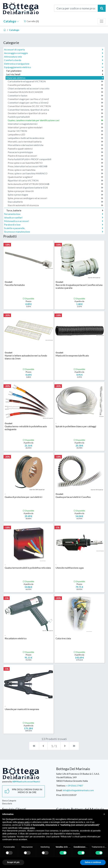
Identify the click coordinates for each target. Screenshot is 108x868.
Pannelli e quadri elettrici (55, 149)
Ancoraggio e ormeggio (54, 53)
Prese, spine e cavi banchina (55, 170)
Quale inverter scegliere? (55, 177)
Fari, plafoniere (55, 71)
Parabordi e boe (54, 225)
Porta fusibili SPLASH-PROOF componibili (55, 159)
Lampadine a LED (55, 134)
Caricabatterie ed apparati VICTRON (55, 81)
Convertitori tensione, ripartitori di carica (55, 110)
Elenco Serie (7, 804)
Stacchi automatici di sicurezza (55, 205)
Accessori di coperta (54, 50)
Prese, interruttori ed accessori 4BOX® (55, 166)
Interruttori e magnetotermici (55, 124)
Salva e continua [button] (93, 862)
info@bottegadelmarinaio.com (78, 790)
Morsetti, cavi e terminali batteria (55, 142)
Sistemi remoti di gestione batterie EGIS (55, 188)
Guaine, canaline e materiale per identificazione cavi (55, 120)
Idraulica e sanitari (54, 218)
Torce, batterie (55, 210)
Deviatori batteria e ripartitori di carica (55, 113)
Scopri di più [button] (13, 862)
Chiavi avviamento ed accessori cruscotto (55, 88)
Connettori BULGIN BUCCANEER (55, 92)
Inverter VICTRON (55, 131)
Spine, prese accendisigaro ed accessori (55, 198)
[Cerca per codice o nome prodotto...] (76, 8)
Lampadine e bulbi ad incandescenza (55, 138)
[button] (104, 814)
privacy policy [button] (24, 822)
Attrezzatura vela (54, 57)
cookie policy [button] (29, 828)
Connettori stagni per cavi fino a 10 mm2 (55, 103)
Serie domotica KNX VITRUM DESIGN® (55, 184)
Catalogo (11, 21)
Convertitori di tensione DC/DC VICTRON (55, 106)
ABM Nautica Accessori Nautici (26, 782)
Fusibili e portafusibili (55, 117)
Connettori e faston (55, 96)
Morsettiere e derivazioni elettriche (55, 145)
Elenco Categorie (9, 801)
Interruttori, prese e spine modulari (55, 127)
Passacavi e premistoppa (55, 152)
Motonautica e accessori (54, 221)
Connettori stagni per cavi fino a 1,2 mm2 (55, 99)
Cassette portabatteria (55, 85)
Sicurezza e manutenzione (54, 232)
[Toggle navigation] (102, 21)
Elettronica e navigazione (54, 64)
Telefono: (61, 785)
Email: (59, 790)
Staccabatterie (55, 202)
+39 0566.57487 (75, 785)
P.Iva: (59, 795)
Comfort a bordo (54, 60)
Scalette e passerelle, (54, 228)
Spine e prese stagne (55, 195)
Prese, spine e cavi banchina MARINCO (55, 173)
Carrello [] (31, 21)
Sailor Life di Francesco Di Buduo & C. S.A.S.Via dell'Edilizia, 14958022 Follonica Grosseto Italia (78, 777)
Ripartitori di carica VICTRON (55, 181)
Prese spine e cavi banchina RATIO (55, 163)
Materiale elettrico (55, 78)
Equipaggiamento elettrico (54, 67)
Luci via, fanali (55, 74)
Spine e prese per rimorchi (55, 191)
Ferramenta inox (54, 214)
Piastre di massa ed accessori (55, 156)
